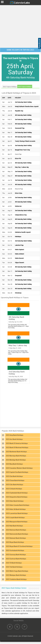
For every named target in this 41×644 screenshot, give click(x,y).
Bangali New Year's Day (22, 150)
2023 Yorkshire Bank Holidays (16, 579)
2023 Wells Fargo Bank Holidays (17, 571)
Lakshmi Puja (19, 245)
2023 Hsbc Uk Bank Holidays (16, 509)
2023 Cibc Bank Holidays (14, 485)
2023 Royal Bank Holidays (15, 542)
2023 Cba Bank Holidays (14, 476)
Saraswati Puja (20, 128)
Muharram (18, 206)
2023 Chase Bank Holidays (15, 480)
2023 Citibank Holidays (14, 489)
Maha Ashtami (19, 254)
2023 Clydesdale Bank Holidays (17, 493)
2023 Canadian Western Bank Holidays (19, 468)
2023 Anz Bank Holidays (14, 439)
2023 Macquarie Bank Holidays (17, 522)
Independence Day (21, 215)
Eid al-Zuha (19, 193)
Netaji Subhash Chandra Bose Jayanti (27, 106)
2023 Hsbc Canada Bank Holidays (18, 505)
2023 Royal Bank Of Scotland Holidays (19, 546)
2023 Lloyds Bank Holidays (15, 518)
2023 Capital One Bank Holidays (17, 472)
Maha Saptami (19, 250)
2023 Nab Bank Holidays (14, 526)
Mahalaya (18, 237)
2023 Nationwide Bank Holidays (17, 534)
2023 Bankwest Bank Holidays (16, 452)
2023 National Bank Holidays (16, 530)
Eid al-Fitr (18, 159)
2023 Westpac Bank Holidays (16, 575)
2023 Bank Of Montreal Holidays (17, 448)
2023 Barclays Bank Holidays (16, 456)
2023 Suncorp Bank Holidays (16, 555)
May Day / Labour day (22, 167)
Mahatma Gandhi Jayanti (23, 232)
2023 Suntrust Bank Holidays (16, 559)
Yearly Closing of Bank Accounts (25, 141)
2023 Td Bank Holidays (14, 563)
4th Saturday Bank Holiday (23, 115)
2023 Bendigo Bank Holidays (16, 460)
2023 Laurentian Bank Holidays (17, 513)
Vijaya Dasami (19, 263)
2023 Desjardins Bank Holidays (17, 497)
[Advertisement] (20, 26)
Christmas (18, 293)
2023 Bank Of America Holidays (17, 443)
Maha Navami (19, 258)
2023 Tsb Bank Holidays (14, 567)
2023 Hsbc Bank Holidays (15, 501)
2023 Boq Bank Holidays (14, 464)
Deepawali (18, 276)
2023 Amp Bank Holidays (15, 435)
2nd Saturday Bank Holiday (23, 102)
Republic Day (19, 111)
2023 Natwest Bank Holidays (16, 538)
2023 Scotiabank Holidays (15, 550)
